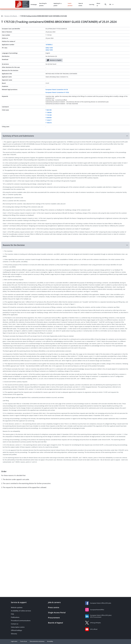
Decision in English (54, 60)
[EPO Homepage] (22, 4)
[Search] (106, 4)
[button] (65, 136)
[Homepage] (2, 16)
